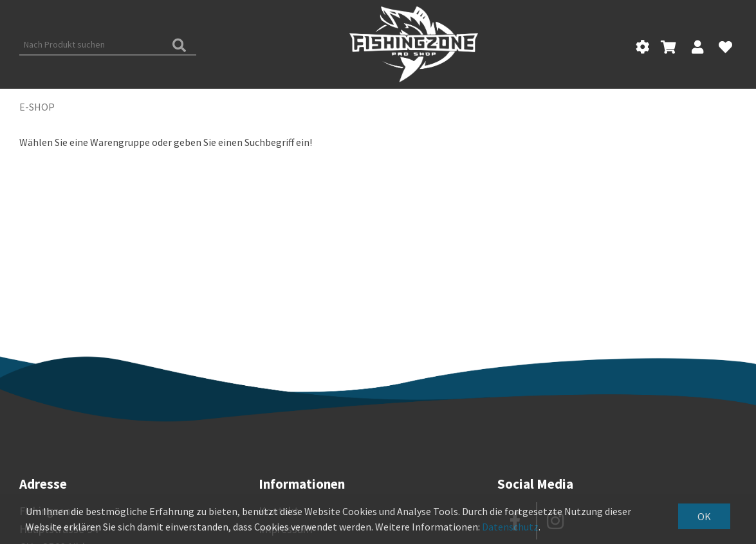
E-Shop (37, 107)
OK (704, 516)
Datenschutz (510, 527)
